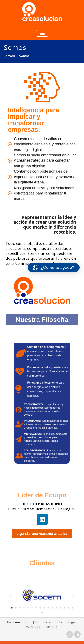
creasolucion (22, 622)
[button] (11, 604)
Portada (10, 56)
